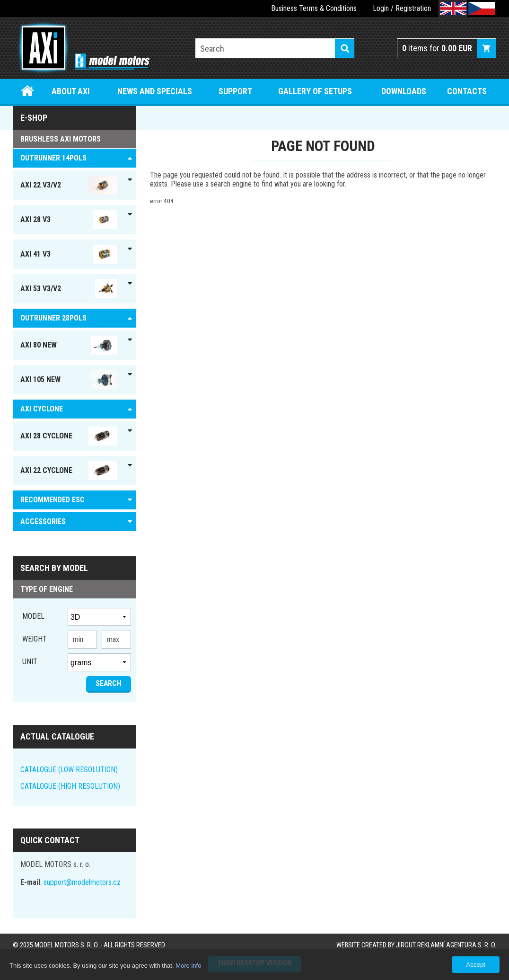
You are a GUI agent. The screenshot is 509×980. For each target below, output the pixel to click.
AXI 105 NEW (69, 380)
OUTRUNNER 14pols (53, 158)
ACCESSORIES (43, 521)
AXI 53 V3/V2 (69, 289)
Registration (413, 8)
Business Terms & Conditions (314, 8)
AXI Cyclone (42, 409)
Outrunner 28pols (53, 318)
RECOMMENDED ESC (53, 500)
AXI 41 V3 (69, 254)
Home (27, 91)
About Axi (71, 91)
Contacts (467, 91)
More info (188, 966)
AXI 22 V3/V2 (69, 185)
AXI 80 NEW (69, 345)
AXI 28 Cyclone (69, 436)
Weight (35, 639)
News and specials (155, 91)
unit (30, 662)
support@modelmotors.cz (82, 882)
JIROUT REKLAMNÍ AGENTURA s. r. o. (446, 945)
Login (381, 8)
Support (235, 91)
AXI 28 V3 (69, 220)
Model (33, 616)
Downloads (404, 91)
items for (437, 48)
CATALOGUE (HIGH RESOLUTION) (70, 786)
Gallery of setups (315, 91)
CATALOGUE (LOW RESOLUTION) (69, 770)
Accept (476, 965)
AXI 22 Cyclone (69, 471)
